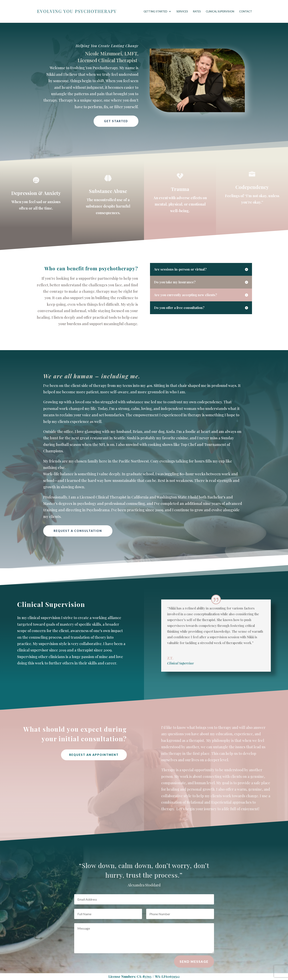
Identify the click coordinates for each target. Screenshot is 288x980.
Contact (246, 11)
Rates (197, 11)
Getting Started (155, 11)
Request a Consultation (78, 531)
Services (182, 11)
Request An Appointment (94, 755)
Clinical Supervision (220, 11)
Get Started (116, 121)
